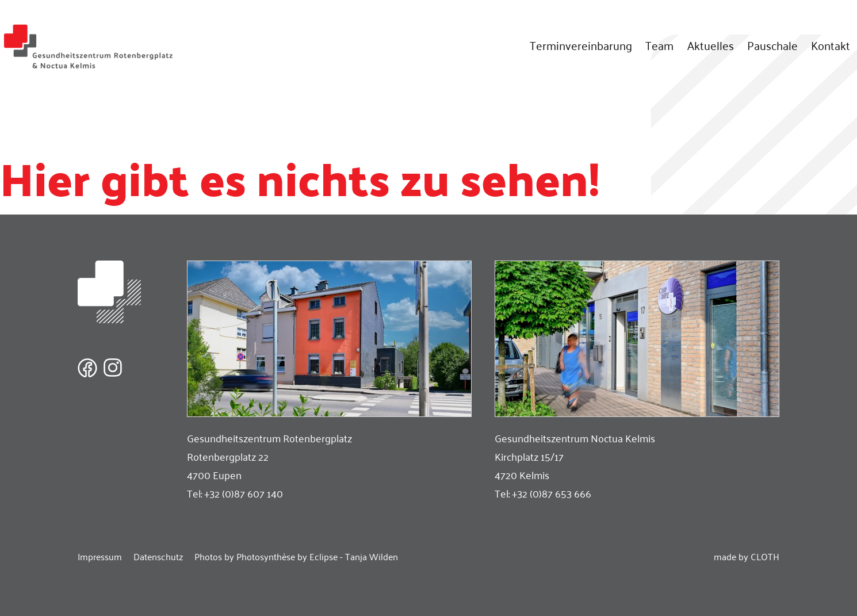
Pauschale (772, 45)
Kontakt (831, 45)
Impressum (100, 556)
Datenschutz (158, 556)
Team (659, 45)
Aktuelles (711, 45)
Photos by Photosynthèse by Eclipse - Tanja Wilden (296, 556)
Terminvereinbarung (581, 45)
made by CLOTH (747, 556)
